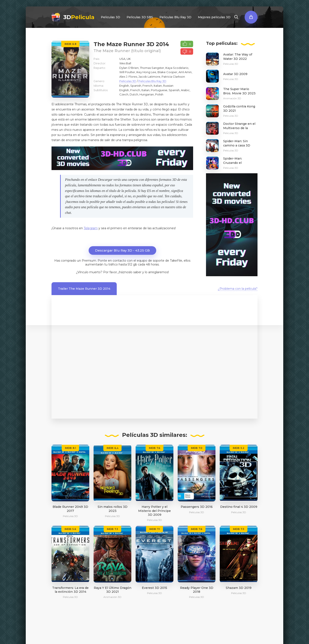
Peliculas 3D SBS (140, 17)
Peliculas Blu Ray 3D (175, 17)
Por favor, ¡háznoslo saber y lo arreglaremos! (136, 272)
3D (79, 17)
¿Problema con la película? (238, 289)
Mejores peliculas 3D (214, 17)
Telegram (91, 228)
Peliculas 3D (111, 17)
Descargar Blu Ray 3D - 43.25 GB (122, 250)
